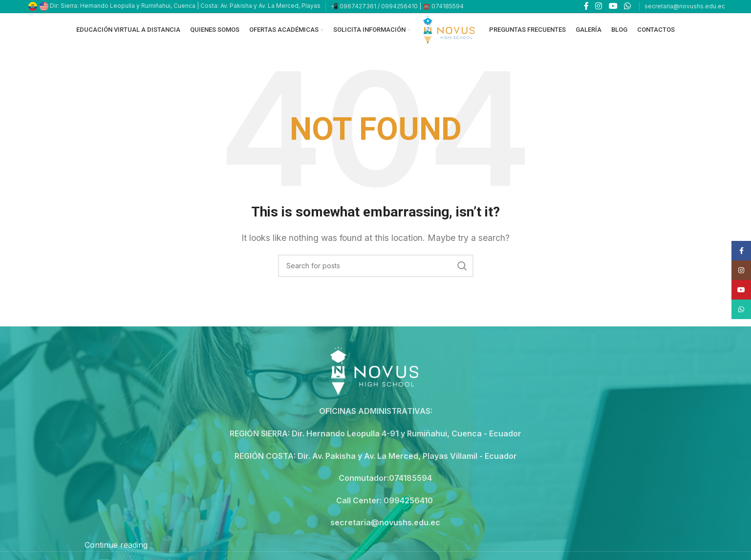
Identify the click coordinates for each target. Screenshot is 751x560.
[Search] (376, 272)
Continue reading (116, 551)
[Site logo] (450, 32)
